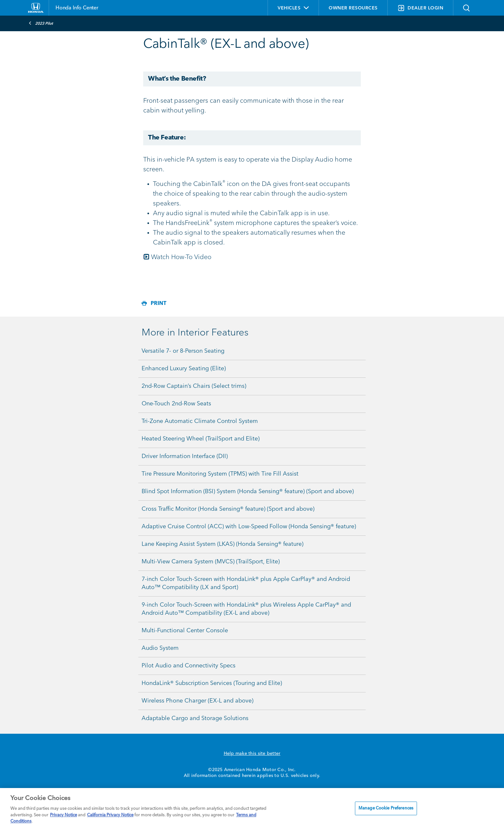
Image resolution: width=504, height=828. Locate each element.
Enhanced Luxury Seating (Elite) (184, 369)
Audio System (160, 648)
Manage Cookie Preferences (386, 808)
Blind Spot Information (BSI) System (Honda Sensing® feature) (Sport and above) (248, 492)
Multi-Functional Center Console (185, 631)
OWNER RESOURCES (353, 8)
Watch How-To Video (177, 257)
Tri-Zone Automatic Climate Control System (200, 421)
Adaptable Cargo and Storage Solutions (195, 718)
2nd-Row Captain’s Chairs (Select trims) (194, 386)
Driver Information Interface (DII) (185, 456)
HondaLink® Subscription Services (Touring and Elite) (212, 683)
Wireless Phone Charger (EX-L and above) (197, 701)
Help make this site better (252, 754)
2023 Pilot (41, 23)
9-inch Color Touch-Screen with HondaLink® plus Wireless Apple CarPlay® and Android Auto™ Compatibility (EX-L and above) (246, 609)
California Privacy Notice (110, 815)
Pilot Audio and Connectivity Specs (189, 666)
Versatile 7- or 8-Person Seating (183, 351)
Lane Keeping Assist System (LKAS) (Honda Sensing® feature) (222, 544)
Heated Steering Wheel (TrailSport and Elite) (201, 439)
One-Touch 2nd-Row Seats (176, 404)
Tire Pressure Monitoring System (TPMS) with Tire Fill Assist (220, 474)
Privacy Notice (63, 815)
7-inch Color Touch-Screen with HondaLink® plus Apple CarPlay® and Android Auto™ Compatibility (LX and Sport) (246, 583)
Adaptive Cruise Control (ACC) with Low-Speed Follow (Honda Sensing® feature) (249, 527)
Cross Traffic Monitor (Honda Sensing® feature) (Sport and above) (228, 509)
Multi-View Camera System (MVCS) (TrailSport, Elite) (211, 562)
